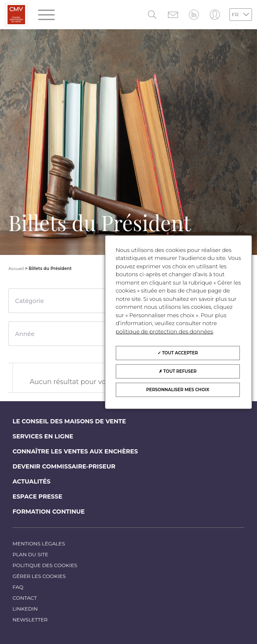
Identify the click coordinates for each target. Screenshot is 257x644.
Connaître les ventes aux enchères (75, 451)
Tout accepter (178, 353)
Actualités (32, 481)
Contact (25, 598)
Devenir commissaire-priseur (64, 466)
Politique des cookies (45, 565)
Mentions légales (39, 543)
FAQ (18, 587)
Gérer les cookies (39, 576)
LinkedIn (25, 609)
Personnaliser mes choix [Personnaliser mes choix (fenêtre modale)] (178, 390)
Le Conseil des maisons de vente (69, 421)
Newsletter (30, 620)
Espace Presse (37, 496)
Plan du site (31, 554)
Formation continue (49, 512)
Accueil (16, 269)
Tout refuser (178, 371)
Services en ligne (43, 436)
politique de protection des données (164, 331)
